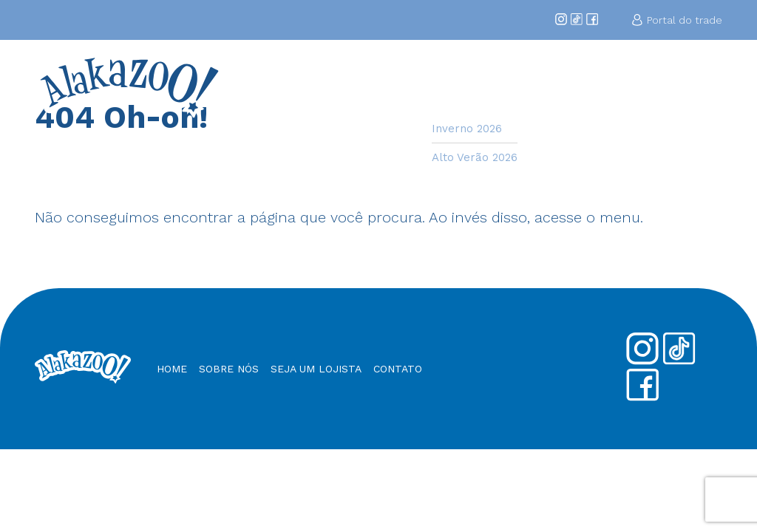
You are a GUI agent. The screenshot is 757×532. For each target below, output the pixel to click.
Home (347, 79)
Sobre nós (229, 369)
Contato (696, 79)
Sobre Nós (398, 86)
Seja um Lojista (544, 86)
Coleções (461, 79)
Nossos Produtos (621, 86)
